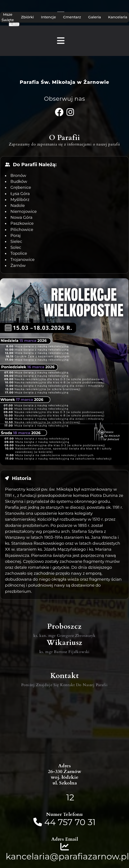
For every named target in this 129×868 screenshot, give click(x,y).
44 (51, 822)
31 (91, 822)
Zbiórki (27, 17)
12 (70, 797)
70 (80, 822)
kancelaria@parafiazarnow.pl (67, 856)
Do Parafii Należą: (35, 165)
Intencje (49, 17)
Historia (22, 478)
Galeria (95, 17)
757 (65, 822)
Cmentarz (72, 17)
